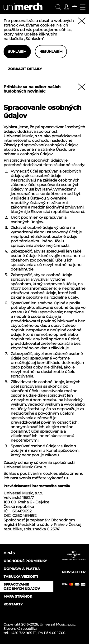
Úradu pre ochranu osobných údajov (39, 152)
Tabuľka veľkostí (21, 577)
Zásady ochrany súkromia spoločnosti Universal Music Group (39, 465)
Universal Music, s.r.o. (57, 624)
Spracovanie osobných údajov (22, 586)
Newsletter (74, 572)
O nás (9, 553)
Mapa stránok (18, 596)
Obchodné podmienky (25, 561)
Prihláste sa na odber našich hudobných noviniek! (32, 89)
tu (66, 478)
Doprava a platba (22, 569)
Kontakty (13, 604)
